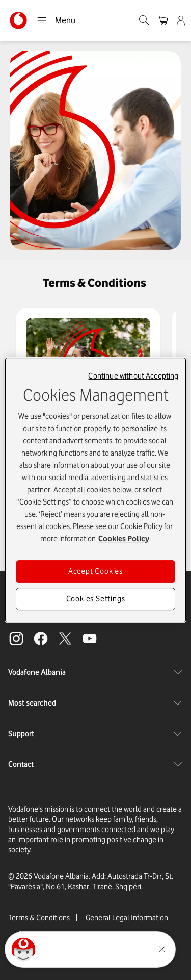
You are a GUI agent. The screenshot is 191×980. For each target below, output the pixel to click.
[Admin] (182, 20)
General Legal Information (127, 918)
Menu (56, 20)
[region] (95, 490)
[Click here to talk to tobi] (23, 949)
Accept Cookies (95, 571)
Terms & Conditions (39, 918)
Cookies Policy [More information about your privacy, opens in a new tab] (124, 539)
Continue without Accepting (133, 376)
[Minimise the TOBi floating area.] (162, 949)
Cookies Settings (96, 599)
